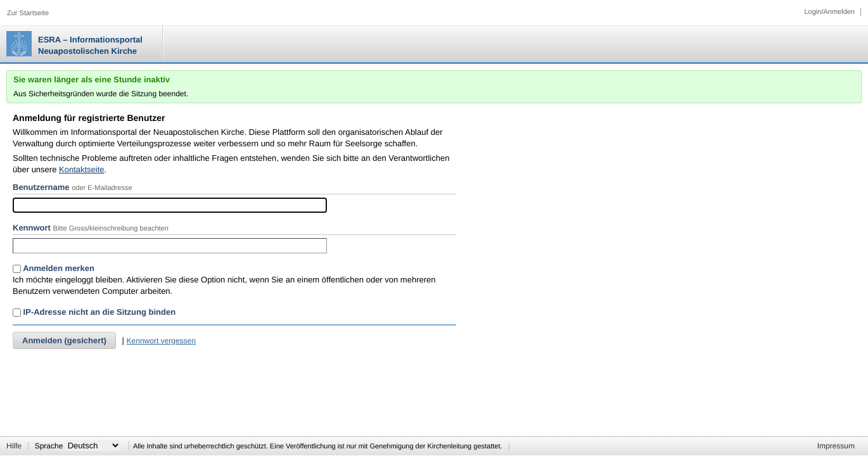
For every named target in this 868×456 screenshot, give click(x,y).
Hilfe (14, 446)
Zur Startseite (28, 13)
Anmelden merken (54, 268)
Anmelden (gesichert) (64, 340)
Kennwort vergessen (161, 341)
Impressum (836, 446)
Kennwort (32, 228)
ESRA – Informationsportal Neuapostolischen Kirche (90, 45)
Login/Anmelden (829, 12)
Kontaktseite (82, 169)
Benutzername (41, 187)
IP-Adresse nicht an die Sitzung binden (94, 312)
